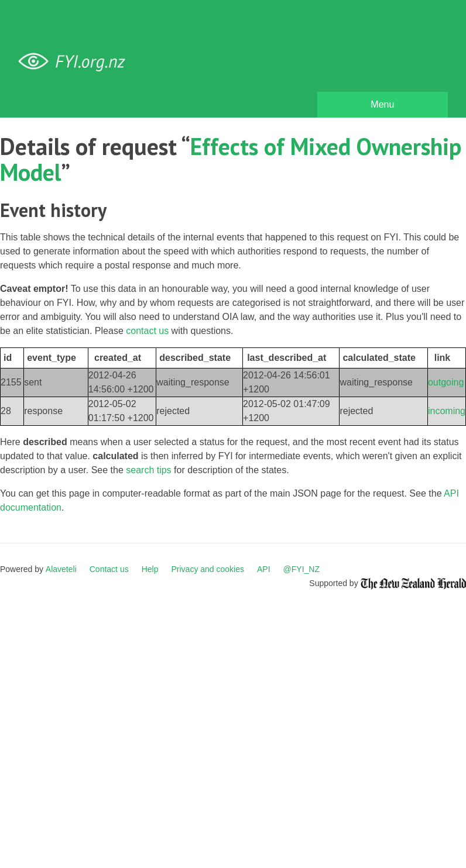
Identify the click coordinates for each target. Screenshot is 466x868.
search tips (148, 470)
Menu (382, 104)
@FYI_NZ (301, 569)
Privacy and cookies (208, 569)
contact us (147, 331)
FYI (76, 62)
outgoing (446, 382)
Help (150, 569)
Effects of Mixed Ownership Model (231, 159)
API (264, 569)
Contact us (109, 569)
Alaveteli (61, 569)
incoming (447, 411)
